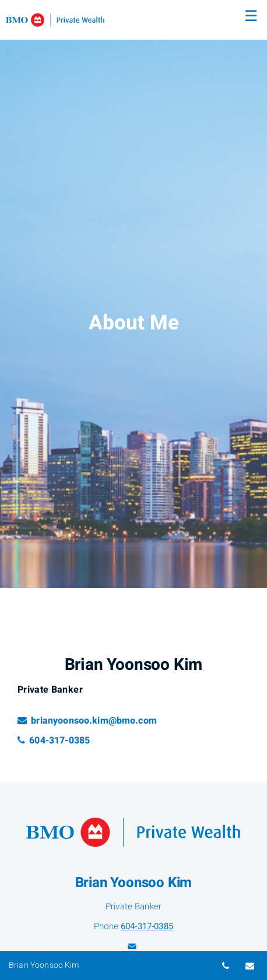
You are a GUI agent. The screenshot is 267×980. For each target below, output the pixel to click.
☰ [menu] (251, 16)
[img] (133, 294)
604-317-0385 (54, 741)
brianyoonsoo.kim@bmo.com (87, 721)
